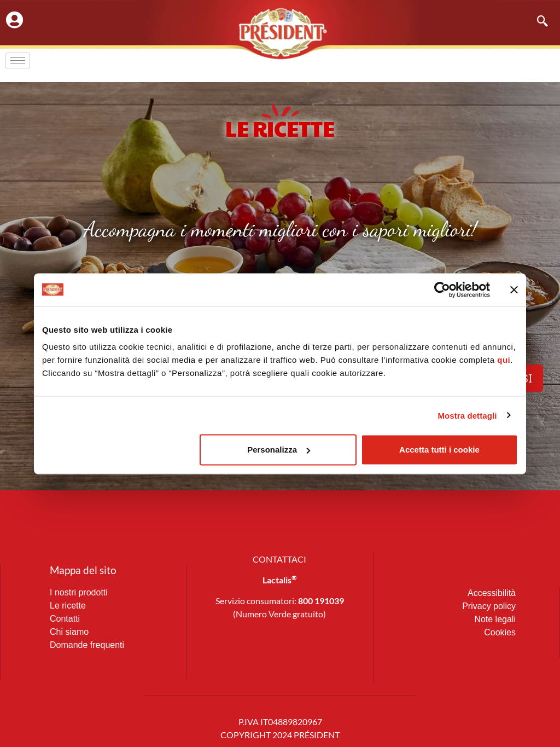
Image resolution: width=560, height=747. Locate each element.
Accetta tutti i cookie (439, 450)
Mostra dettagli (467, 415)
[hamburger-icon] (18, 60)
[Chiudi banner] (514, 289)
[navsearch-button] (537, 22)
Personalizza (279, 450)
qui (504, 360)
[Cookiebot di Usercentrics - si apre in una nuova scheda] (442, 289)
